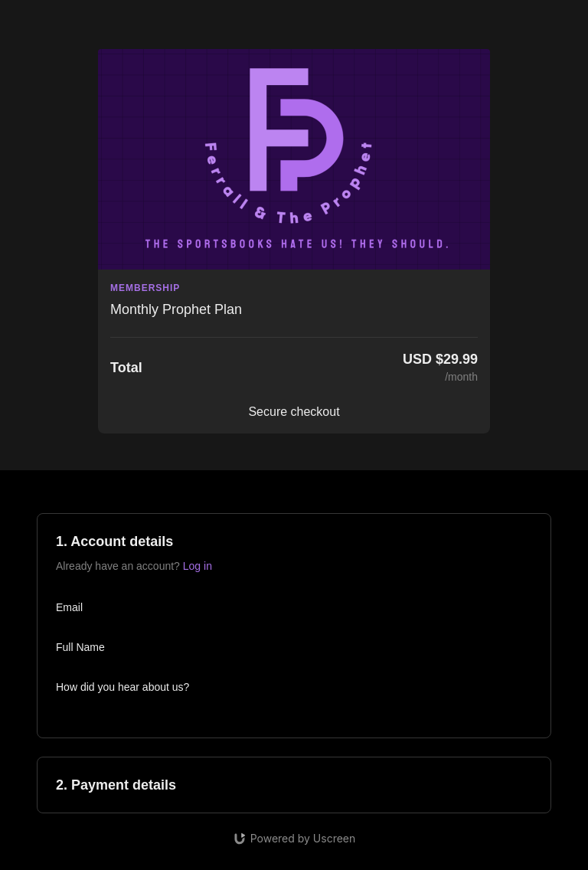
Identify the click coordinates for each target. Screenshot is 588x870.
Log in (198, 566)
